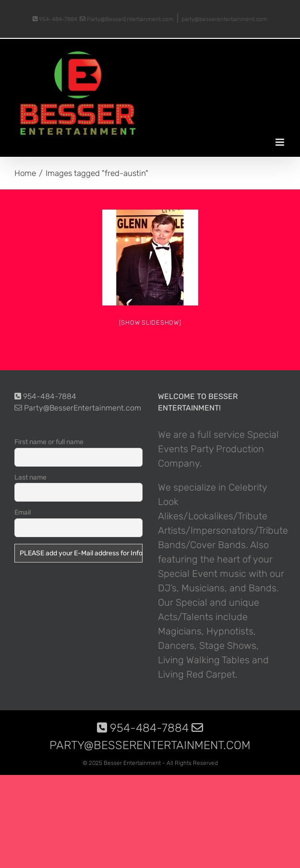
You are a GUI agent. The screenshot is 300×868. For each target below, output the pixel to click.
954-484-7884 (55, 19)
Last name (30, 477)
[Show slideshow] (150, 323)
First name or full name (49, 442)
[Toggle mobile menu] (281, 142)
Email (23, 512)
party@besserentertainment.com (224, 19)
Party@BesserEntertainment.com (127, 19)
